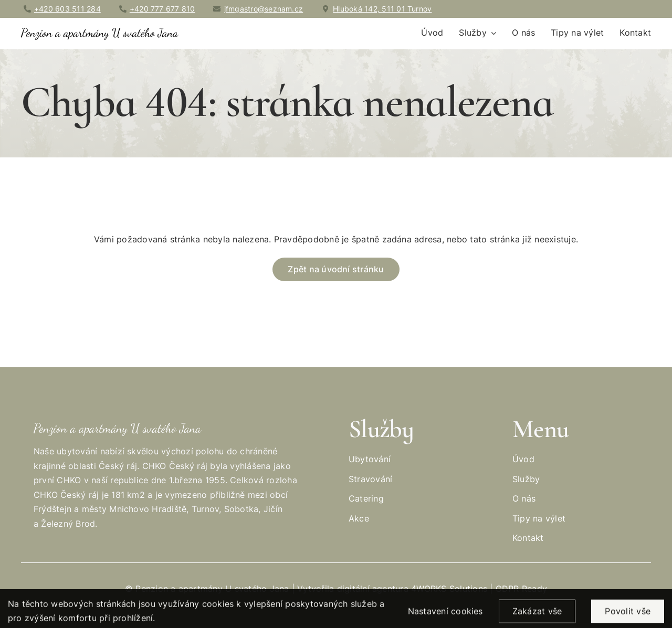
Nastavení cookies (445, 615)
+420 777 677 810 (162, 9)
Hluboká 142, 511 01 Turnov (382, 9)
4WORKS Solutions (449, 589)
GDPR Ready (521, 589)
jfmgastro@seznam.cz (264, 9)
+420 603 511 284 (67, 9)
